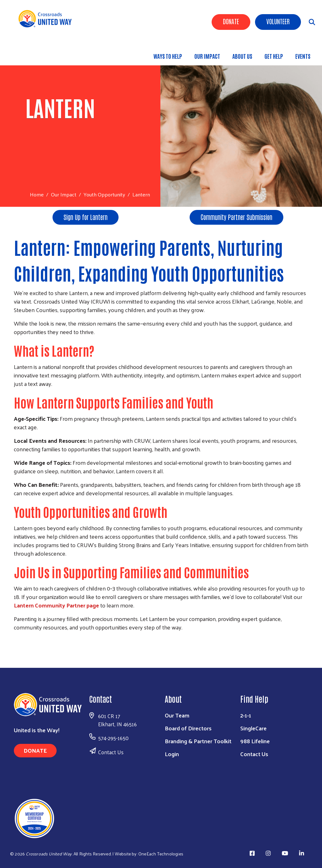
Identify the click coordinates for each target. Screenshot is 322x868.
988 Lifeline (255, 741)
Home (37, 194)
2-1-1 (246, 715)
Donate (231, 21)
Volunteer (278, 21)
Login (172, 754)
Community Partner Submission (236, 217)
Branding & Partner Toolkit (198, 741)
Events (303, 56)
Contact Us (111, 752)
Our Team (177, 715)
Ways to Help (168, 56)
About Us (242, 56)
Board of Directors (188, 728)
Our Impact (207, 56)
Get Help (274, 56)
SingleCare (253, 728)
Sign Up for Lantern (86, 217)
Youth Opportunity (104, 194)
